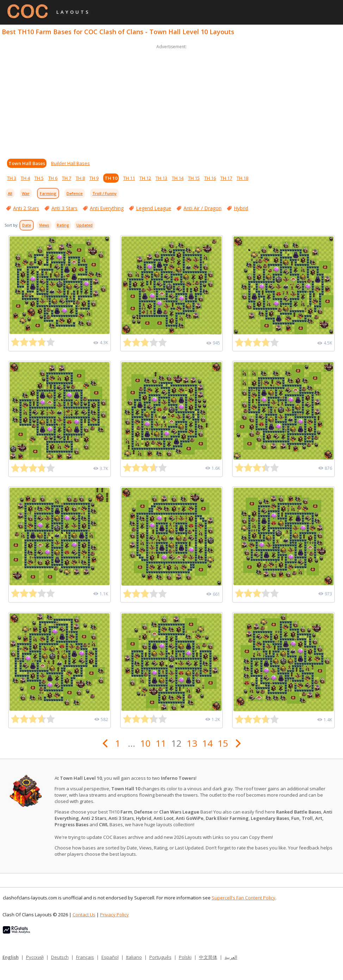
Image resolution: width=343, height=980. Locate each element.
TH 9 (94, 178)
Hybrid (241, 208)
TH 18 (242, 178)
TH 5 (39, 178)
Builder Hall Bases (70, 163)
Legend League (154, 208)
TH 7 (67, 178)
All (10, 193)
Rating (63, 225)
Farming (48, 193)
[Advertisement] (171, 100)
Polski (185, 957)
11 (161, 743)
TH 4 (25, 178)
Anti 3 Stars (64, 208)
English (11, 957)
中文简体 (208, 957)
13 (192, 743)
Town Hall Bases (27, 163)
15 (223, 743)
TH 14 (178, 178)
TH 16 (210, 178)
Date (27, 225)
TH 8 (80, 178)
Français (85, 957)
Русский (35, 957)
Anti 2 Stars (26, 208)
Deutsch (60, 957)
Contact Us (84, 915)
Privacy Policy (114, 915)
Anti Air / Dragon (202, 208)
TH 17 (226, 178)
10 (145, 743)
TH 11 (129, 178)
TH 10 (111, 178)
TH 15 (194, 178)
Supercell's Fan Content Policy (244, 898)
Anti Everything (107, 208)
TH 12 (145, 178)
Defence (75, 193)
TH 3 (12, 178)
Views (44, 225)
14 (207, 743)
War (26, 193)
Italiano (134, 957)
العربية (231, 957)
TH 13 (161, 178)
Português (160, 957)
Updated (85, 225)
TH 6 (53, 178)
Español (110, 957)
